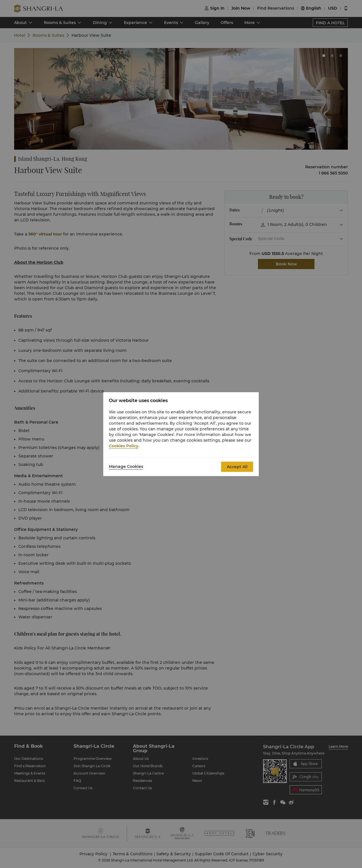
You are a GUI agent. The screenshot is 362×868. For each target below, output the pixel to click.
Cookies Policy (124, 446)
